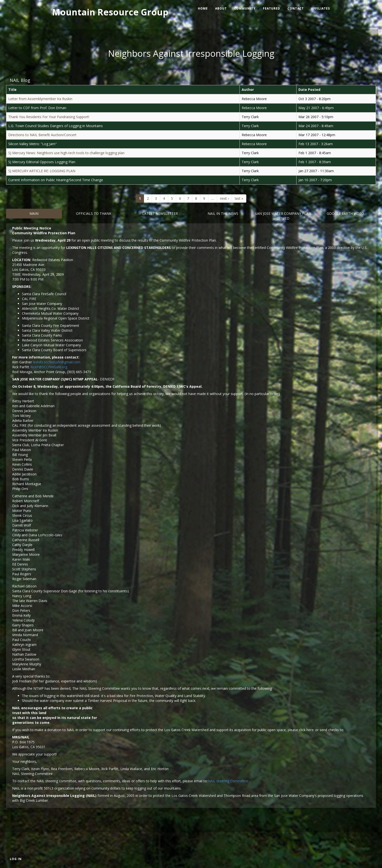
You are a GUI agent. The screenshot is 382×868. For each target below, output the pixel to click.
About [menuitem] (221, 8)
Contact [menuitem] (296, 8)
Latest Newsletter (160, 213)
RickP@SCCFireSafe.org (49, 367)
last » (239, 198)
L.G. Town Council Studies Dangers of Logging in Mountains (56, 126)
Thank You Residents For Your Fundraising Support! (49, 117)
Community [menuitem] (245, 8)
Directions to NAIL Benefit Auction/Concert (42, 135)
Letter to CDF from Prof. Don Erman (37, 108)
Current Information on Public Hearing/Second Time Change (56, 180)
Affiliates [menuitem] (320, 8)
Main (34, 213)
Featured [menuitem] (272, 8)
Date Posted (309, 90)
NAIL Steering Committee (228, 781)
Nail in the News (223, 213)
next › (224, 198)
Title (12, 90)
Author (248, 90)
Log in (16, 859)
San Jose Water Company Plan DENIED (283, 216)
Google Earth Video (345, 213)
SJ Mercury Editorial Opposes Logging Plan (42, 162)
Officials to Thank (94, 213)
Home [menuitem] (203, 8)
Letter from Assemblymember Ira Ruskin (40, 99)
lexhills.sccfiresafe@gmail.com (57, 362)
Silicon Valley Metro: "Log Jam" (33, 144)
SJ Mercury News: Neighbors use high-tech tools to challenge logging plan (66, 153)
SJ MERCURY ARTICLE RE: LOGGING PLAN (42, 171)
